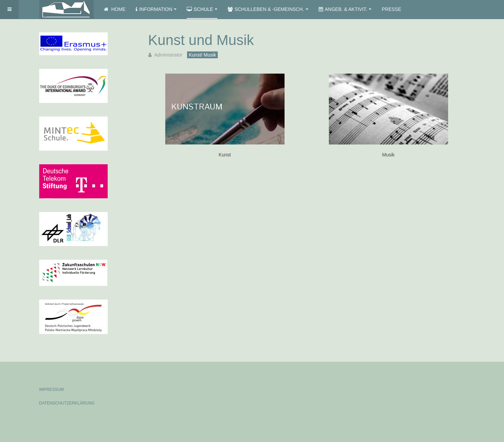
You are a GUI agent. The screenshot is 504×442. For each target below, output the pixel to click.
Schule (202, 9)
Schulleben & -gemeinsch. (268, 9)
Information (156, 9)
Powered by (434, 384)
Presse (391, 9)
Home (115, 9)
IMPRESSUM (52, 390)
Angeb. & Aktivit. (345, 9)
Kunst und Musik (201, 40)
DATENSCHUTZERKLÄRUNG (67, 403)
